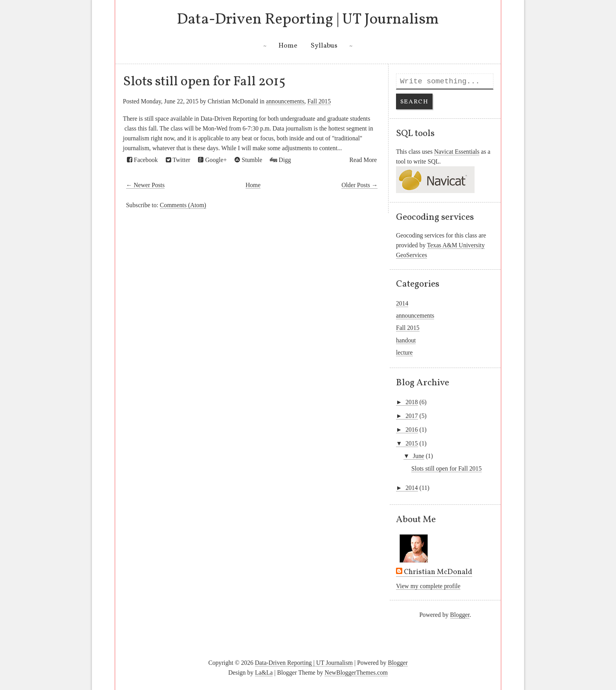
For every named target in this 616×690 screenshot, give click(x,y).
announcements (285, 101)
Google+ (212, 160)
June (419, 456)
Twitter (178, 160)
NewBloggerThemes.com (356, 673)
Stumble (248, 160)
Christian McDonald (438, 572)
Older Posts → (359, 185)
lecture (404, 352)
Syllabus (324, 46)
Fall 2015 (319, 101)
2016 (412, 430)
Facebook (142, 160)
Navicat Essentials (457, 152)
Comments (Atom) (183, 205)
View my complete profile (428, 586)
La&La (264, 673)
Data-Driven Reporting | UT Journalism (308, 20)
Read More (363, 160)
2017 (412, 416)
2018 (412, 402)
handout (406, 340)
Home (288, 46)
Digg (280, 160)
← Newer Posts (145, 185)
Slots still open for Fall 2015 (204, 82)
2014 (402, 303)
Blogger (460, 615)
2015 (412, 443)
